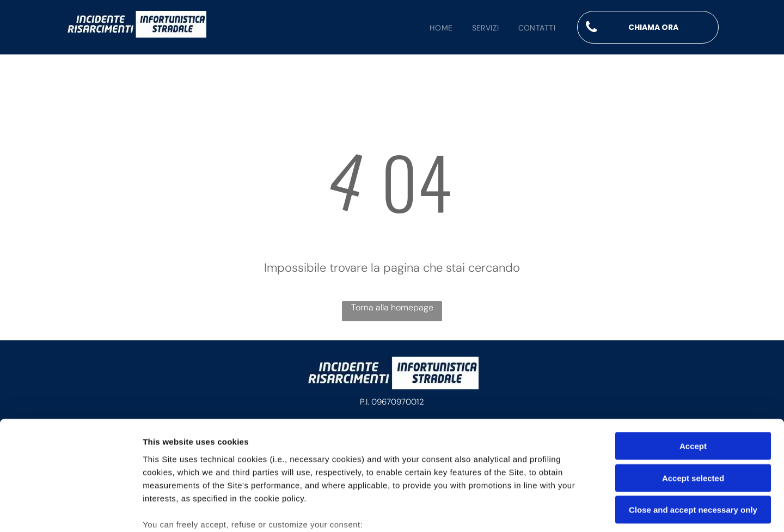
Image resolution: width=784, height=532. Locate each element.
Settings (554, 510)
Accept (693, 364)
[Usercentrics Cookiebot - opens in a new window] (71, 511)
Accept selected (693, 396)
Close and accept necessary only (693, 428)
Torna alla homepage (392, 307)
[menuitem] (432, 28)
